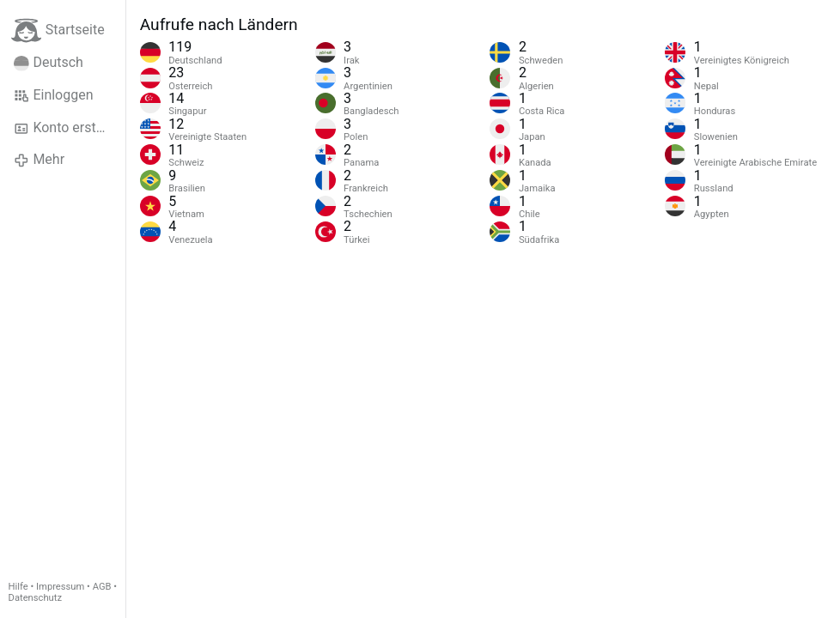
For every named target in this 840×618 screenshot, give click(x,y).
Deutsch (49, 63)
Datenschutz (35, 598)
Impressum (60, 587)
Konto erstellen (69, 128)
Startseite (58, 30)
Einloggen (54, 95)
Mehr (39, 160)
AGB (102, 587)
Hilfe (18, 587)
